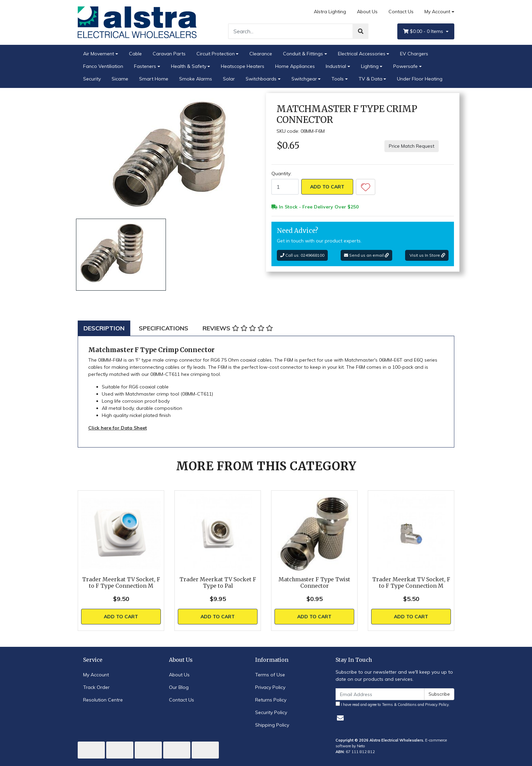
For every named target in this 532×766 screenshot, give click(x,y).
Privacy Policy (270, 687)
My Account (96, 675)
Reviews (238, 328)
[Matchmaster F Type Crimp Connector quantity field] (285, 187)
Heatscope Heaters (243, 66)
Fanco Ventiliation (103, 66)
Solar (229, 79)
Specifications (164, 328)
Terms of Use (270, 675)
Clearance (261, 54)
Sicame (120, 79)
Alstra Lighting (330, 12)
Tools (338, 79)
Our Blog (179, 687)
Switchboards (261, 79)
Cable (135, 54)
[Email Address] (380, 694)
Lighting (370, 66)
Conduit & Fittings (303, 54)
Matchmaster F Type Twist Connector (314, 583)
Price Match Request (412, 146)
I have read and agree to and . (393, 704)
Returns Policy (271, 700)
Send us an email (366, 255)
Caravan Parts (169, 54)
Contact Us (401, 12)
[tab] (104, 328)
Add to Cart (327, 187)
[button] (366, 187)
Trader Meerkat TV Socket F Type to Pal (218, 583)
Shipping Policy (272, 725)
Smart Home (154, 79)
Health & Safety (189, 66)
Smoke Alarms (196, 79)
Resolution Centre (103, 700)
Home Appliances (295, 66)
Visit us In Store (427, 255)
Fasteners (145, 66)
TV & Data (370, 79)
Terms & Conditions (399, 705)
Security (92, 79)
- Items (424, 31)
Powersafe (405, 66)
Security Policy (271, 712)
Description (104, 328)
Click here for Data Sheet (118, 428)
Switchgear (304, 79)
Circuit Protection (216, 54)
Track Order (96, 687)
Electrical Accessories (362, 54)
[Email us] (340, 718)
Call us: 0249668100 (302, 255)
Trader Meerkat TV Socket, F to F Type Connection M (121, 583)
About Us (367, 12)
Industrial (336, 66)
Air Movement (99, 54)
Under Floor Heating (420, 79)
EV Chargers (414, 54)
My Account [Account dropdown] (437, 12)
